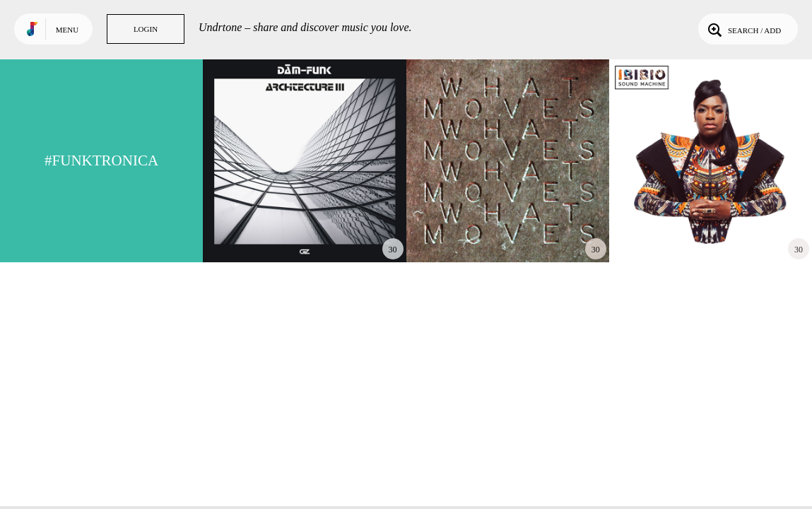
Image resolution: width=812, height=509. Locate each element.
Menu (67, 30)
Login (146, 29)
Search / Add (743, 29)
